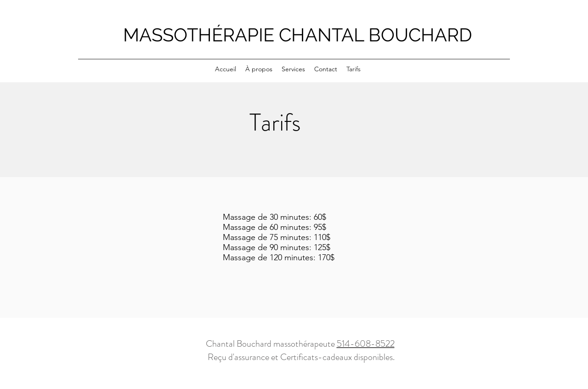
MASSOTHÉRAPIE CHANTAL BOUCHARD (298, 35)
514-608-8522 (366, 344)
